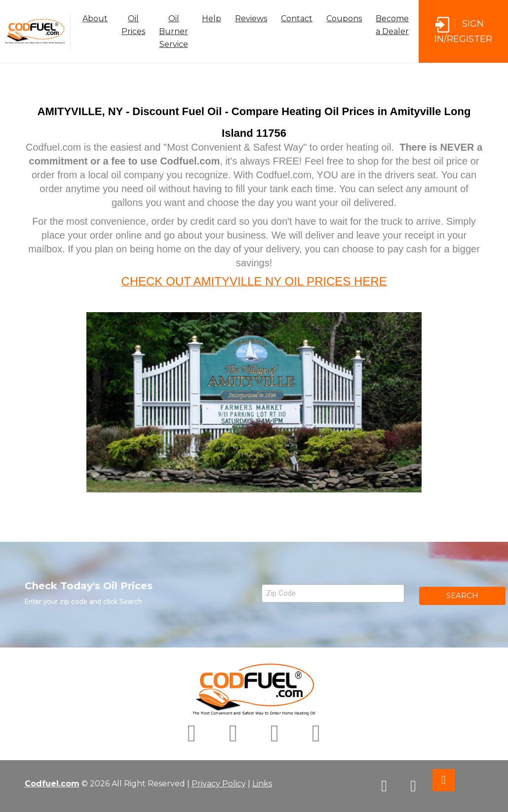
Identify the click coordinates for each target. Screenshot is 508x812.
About (95, 19)
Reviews (251, 19)
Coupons (344, 19)
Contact (297, 19)
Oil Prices (133, 25)
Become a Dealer (392, 25)
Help (212, 19)
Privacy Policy (219, 784)
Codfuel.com (52, 784)
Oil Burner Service (174, 31)
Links (262, 784)
